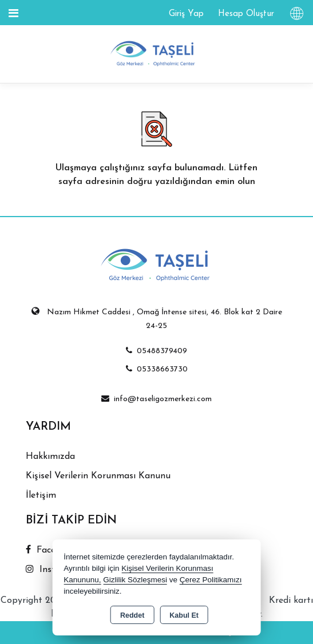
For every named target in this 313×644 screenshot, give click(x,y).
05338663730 (157, 369)
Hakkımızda (50, 457)
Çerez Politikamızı (211, 580)
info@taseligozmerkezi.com (156, 399)
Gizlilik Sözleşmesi (135, 580)
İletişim (41, 495)
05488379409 (156, 351)
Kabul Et (184, 615)
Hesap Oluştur (246, 14)
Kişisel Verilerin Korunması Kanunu (98, 476)
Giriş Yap (186, 14)
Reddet (132, 615)
